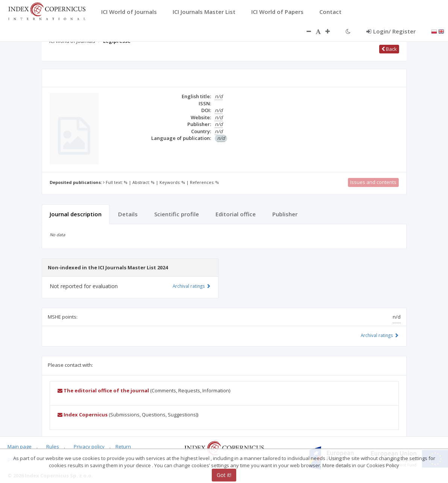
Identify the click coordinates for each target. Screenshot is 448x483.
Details (128, 214)
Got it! (224, 475)
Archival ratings (380, 335)
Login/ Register (391, 31)
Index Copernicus (83, 415)
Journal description (76, 214)
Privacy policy (89, 447)
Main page (20, 447)
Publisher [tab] (285, 214)
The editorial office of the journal (103, 390)
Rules (53, 447)
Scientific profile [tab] (177, 214)
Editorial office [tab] (236, 214)
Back (389, 49)
